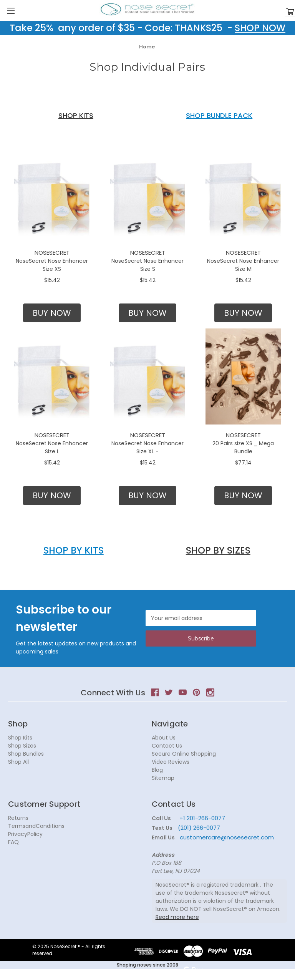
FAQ (13, 842)
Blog (157, 770)
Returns (18, 818)
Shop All (18, 762)
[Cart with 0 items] (290, 12)
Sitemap (163, 778)
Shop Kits (20, 738)
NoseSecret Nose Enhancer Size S (147, 265)
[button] (52, 313)
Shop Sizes (22, 746)
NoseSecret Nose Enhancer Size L (52, 447)
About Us (164, 738)
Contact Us (167, 746)
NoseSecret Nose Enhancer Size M (243, 265)
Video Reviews (171, 762)
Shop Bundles (26, 754)
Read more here (177, 917)
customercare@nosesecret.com (226, 837)
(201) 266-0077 (199, 828)
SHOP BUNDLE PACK (219, 115)
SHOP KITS (76, 115)
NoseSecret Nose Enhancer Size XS (52, 265)
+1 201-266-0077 (202, 818)
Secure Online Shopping (184, 754)
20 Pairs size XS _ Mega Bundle (243, 447)
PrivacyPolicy (25, 834)
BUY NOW (52, 313)
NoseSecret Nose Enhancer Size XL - (147, 447)
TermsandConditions (36, 826)
